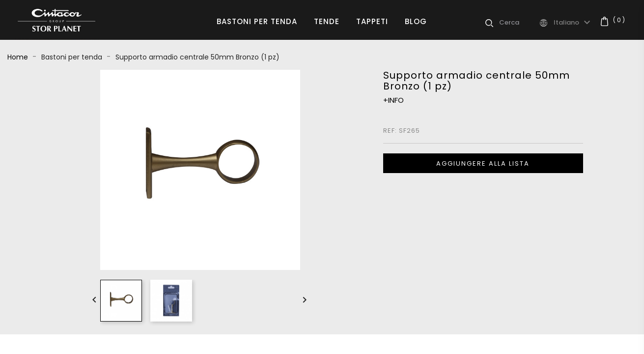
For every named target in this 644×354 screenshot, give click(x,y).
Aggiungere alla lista (483, 163)
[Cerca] (519, 23)
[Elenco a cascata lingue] (573, 23)
